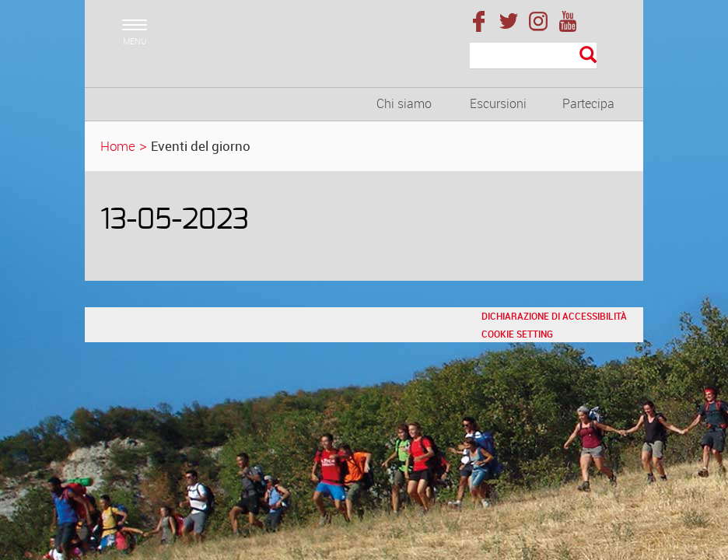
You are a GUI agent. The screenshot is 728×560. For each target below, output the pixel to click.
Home (118, 146)
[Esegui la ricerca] (588, 56)
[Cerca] (533, 56)
